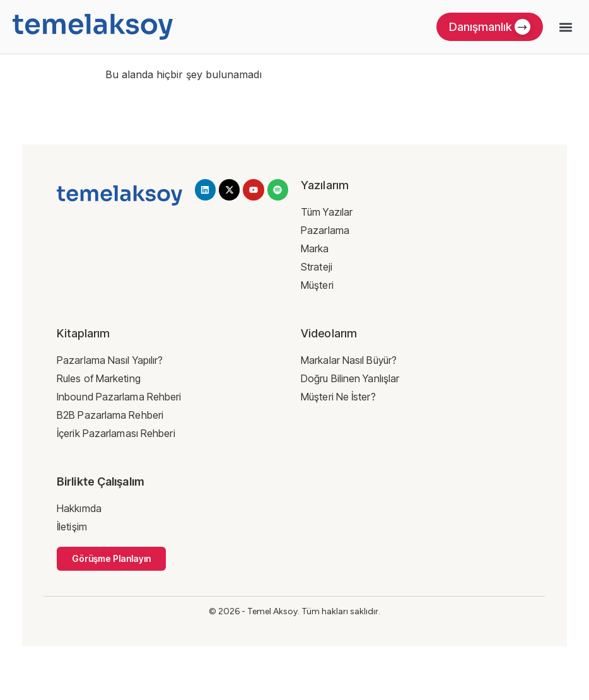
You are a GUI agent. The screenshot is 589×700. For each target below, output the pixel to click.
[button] (566, 27)
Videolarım (329, 333)
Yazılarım (325, 185)
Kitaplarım (83, 333)
